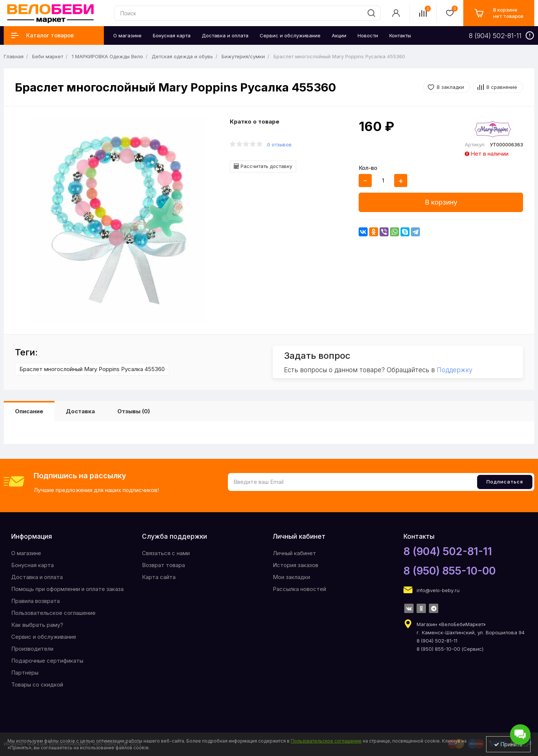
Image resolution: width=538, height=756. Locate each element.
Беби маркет (48, 56)
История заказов (296, 565)
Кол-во (368, 168)
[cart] (499, 13)
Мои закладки (291, 577)
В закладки (450, 87)
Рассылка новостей (299, 589)
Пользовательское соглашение (53, 613)
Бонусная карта (33, 565)
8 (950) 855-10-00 (450, 571)
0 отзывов (279, 144)
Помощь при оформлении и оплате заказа (67, 589)
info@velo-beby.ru (438, 590)
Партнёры (25, 673)
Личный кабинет (294, 553)
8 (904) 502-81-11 (448, 551)
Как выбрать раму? (37, 625)
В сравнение (502, 87)
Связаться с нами (166, 553)
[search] (371, 13)
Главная (14, 56)
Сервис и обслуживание (44, 637)
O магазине (26, 553)
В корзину (441, 202)
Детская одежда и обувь (182, 56)
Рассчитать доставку (263, 166)
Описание (29, 411)
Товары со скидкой (37, 685)
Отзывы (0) (134, 411)
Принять (508, 744)
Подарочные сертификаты (47, 661)
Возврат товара (163, 565)
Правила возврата (35, 601)
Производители (32, 649)
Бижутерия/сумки (243, 56)
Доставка (80, 411)
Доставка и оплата (37, 577)
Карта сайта (159, 577)
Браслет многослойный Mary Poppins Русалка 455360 (92, 369)
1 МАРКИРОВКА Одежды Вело (107, 56)
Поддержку (454, 370)
